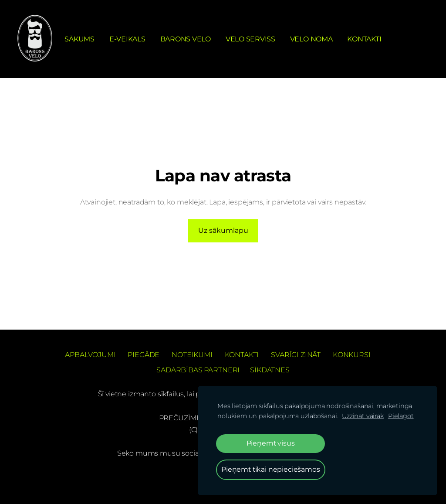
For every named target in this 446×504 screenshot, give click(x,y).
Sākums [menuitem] (79, 39)
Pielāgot (401, 416)
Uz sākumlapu (223, 230)
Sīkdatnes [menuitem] (270, 370)
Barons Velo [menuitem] (186, 39)
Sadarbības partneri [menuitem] (198, 370)
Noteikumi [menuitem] (192, 355)
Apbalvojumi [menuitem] (90, 355)
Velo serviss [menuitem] (250, 39)
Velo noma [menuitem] (311, 39)
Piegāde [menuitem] (144, 355)
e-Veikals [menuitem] (127, 39)
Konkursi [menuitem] (352, 355)
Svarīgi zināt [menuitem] (296, 355)
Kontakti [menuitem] (364, 39)
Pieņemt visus (271, 443)
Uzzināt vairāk (363, 416)
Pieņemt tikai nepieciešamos (271, 469)
